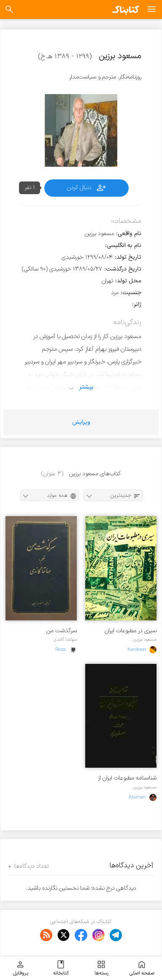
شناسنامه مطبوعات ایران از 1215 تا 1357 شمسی (127, 778)
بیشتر (86, 387)
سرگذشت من (62, 631)
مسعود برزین (145, 639)
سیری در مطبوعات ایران (131, 631)
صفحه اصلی (142, 968)
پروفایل (20, 968)
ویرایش (81, 422)
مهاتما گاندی (65, 639)
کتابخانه (61, 968)
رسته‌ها (101, 968)
